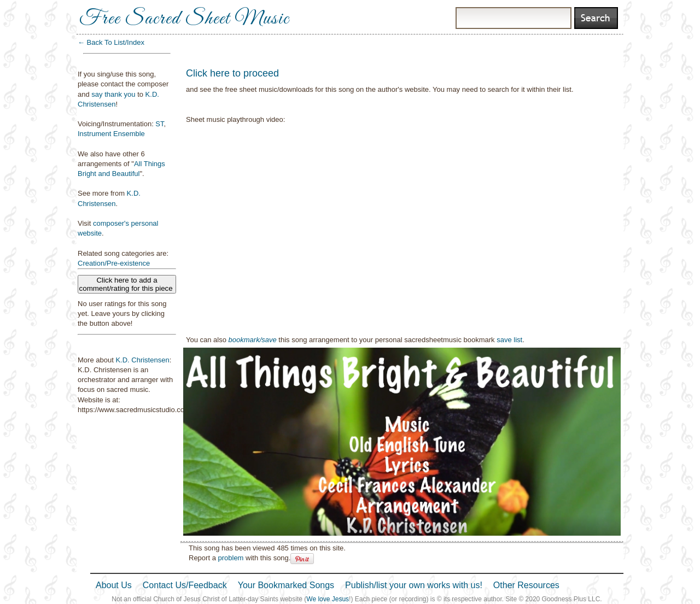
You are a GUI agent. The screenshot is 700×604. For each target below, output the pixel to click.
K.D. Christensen (142, 360)
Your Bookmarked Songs (286, 585)
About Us (114, 585)
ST (159, 124)
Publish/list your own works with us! (414, 585)
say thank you (113, 94)
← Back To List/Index (111, 42)
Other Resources (526, 585)
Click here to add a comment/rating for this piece (127, 284)
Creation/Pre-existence (114, 263)
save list (509, 340)
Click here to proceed (232, 73)
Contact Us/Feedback (185, 585)
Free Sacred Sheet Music (184, 19)
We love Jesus (328, 599)
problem (231, 558)
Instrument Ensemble (111, 134)
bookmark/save (253, 340)
